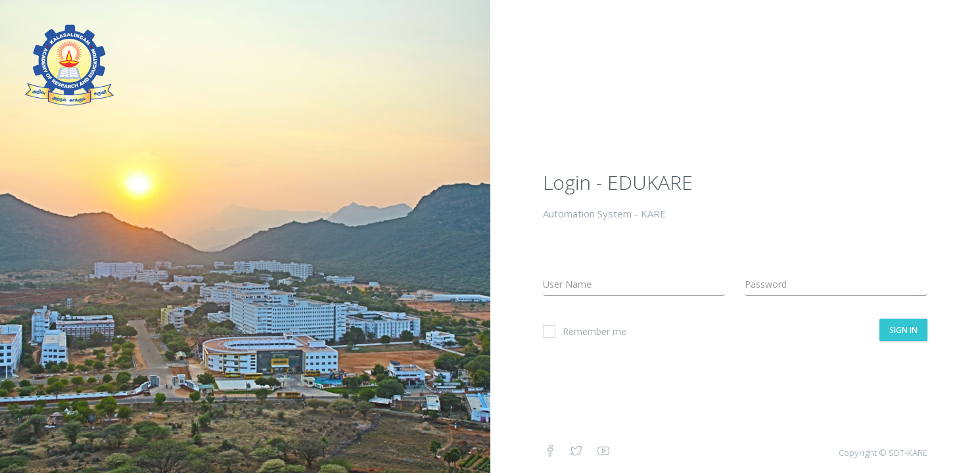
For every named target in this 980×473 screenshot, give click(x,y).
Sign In (903, 330)
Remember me (585, 331)
